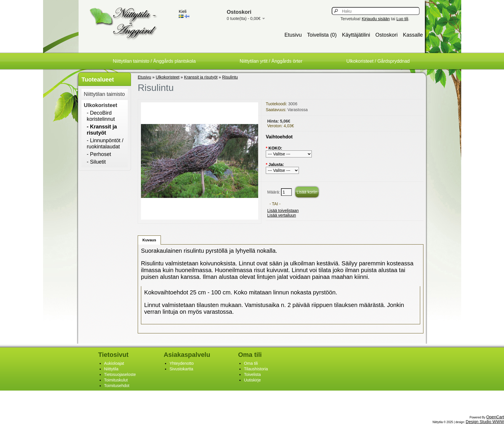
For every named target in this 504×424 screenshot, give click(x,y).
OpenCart (495, 417)
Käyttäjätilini (356, 35)
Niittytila (111, 369)
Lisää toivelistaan (283, 211)
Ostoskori (386, 35)
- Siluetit (96, 162)
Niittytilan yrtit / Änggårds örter (271, 61)
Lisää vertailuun (282, 215)
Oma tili (251, 363)
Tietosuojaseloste (120, 374)
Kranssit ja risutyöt (201, 77)
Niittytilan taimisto (104, 94)
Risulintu (230, 77)
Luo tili (402, 19)
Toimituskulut (116, 380)
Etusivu (293, 35)
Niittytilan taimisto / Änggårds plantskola (154, 61)
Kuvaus (149, 240)
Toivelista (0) (322, 35)
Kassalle (413, 35)
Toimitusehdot (117, 386)
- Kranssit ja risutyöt (102, 130)
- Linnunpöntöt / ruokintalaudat (105, 144)
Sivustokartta (181, 369)
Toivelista (252, 374)
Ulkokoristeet (101, 105)
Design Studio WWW (485, 422)
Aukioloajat (114, 363)
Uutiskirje (252, 380)
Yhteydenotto (182, 363)
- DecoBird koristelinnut (101, 116)
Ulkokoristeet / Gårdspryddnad (378, 61)
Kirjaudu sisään (376, 19)
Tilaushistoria (256, 369)
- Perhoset (99, 154)
